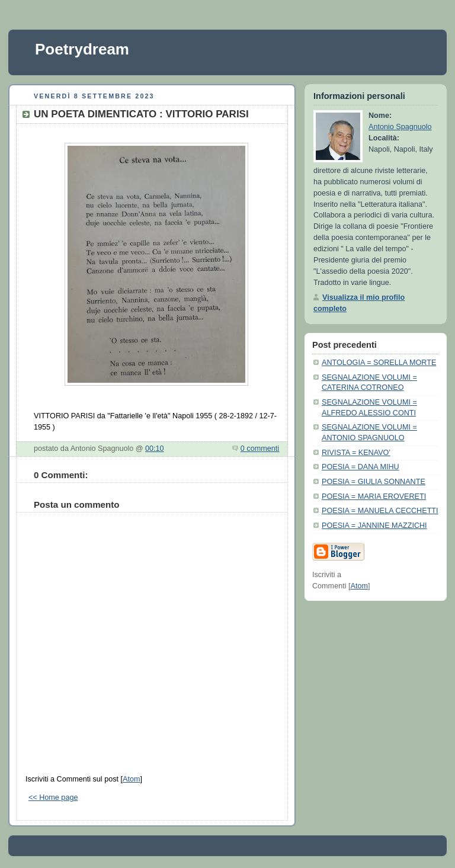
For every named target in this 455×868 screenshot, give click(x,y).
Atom (131, 779)
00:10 (155, 449)
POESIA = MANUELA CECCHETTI (380, 511)
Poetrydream (82, 49)
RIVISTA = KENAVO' (356, 453)
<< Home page (53, 797)
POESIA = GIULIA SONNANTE (374, 482)
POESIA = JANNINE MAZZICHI (374, 526)
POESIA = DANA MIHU (361, 467)
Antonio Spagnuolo (400, 127)
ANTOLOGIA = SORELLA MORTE (379, 363)
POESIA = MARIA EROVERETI (374, 497)
